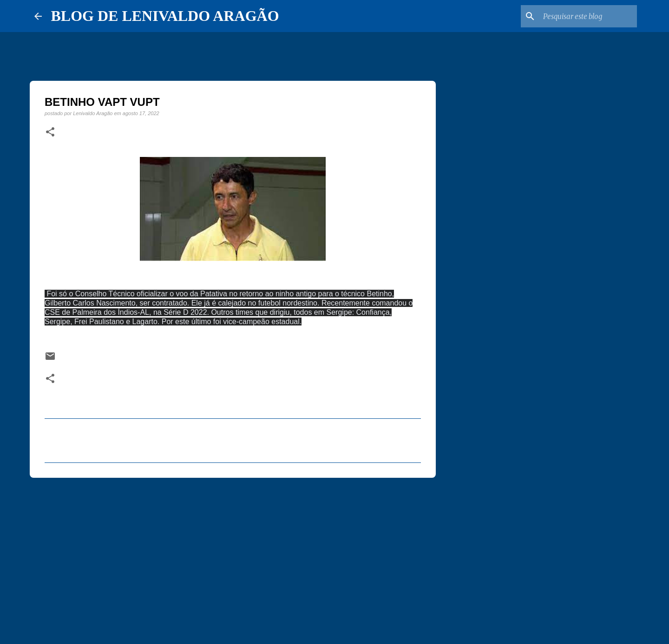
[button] (50, 132)
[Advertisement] (233, 557)
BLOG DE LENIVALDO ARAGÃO (165, 16)
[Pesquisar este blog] (588, 16)
